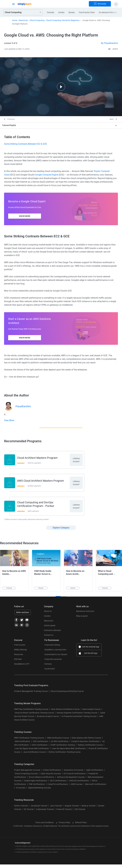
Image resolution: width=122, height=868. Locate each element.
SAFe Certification (40, 748)
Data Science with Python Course (86, 741)
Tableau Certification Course (90, 748)
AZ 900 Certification (60, 745)
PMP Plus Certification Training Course (31, 713)
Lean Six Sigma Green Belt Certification (32, 752)
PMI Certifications (37, 788)
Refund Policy (81, 826)
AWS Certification (22, 745)
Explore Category (61, 531)
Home (15, 20)
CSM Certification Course (58, 741)
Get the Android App (91, 650)
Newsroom (49, 624)
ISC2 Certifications (58, 784)
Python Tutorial (21, 809)
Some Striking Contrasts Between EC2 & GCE (25, 144)
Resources (23, 20)
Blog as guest (82, 619)
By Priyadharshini (110, 43)
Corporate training (52, 648)
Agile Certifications (95, 774)
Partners (48, 667)
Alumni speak (50, 629)
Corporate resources (53, 663)
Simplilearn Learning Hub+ (55, 653)
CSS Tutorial (80, 813)
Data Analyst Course (91, 713)
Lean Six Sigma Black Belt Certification (69, 752)
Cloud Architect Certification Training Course (34, 716)
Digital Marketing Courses (40, 791)
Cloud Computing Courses (26, 777)
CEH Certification (40, 745)
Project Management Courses (27, 774)
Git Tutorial (29, 813)
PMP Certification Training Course (29, 741)
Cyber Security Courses (51, 777)
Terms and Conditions (44, 826)
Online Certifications (52, 774)
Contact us (49, 639)
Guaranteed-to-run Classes (56, 658)
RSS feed (18, 663)
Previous (11, 119)
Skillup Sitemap (21, 653)
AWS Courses (77, 788)
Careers (47, 619)
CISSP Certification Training (63, 748)
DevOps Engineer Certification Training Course (77, 716)
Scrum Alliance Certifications (41, 781)
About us (48, 615)
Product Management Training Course (31, 695)
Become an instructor (85, 615)
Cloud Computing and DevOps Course (67, 695)
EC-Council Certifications (75, 777)
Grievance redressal (52, 634)
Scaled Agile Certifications (36, 784)
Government (50, 672)
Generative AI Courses (74, 774)
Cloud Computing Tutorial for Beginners (63, 20)
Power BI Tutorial (64, 813)
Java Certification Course (34, 756)
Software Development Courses (71, 781)
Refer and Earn (23, 616)
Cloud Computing (37, 20)
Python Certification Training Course (65, 756)
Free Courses (20, 648)
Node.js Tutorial (88, 809)
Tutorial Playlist (9, 125)
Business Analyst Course (48, 720)
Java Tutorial (56, 809)
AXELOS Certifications (79, 784)
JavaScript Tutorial (39, 809)
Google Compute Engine (47, 175)
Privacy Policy (64, 826)
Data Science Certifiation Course (65, 713)
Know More (25, 216)
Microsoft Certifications (96, 788)
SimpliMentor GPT (22, 667)
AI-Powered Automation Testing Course (79, 720)
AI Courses (21, 791)
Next (112, 119)
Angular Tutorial (72, 809)
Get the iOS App (91, 657)
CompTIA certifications (58, 788)
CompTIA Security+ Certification (86, 745)
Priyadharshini (23, 406)
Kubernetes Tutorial (45, 813)
